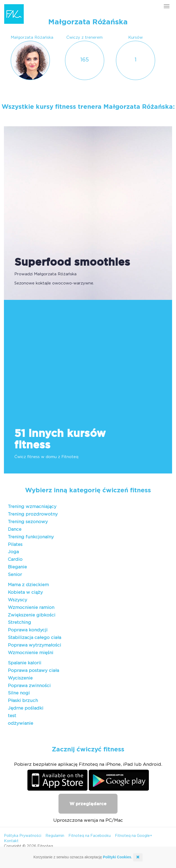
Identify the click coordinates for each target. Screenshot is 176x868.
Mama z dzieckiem (28, 585)
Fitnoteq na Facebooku (90, 836)
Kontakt (11, 841)
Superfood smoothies (72, 262)
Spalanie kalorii (25, 663)
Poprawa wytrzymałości (34, 645)
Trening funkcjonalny (31, 537)
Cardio (15, 559)
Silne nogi (19, 693)
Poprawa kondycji (28, 630)
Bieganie (17, 567)
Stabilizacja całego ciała (34, 638)
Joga (13, 552)
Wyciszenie (20, 678)
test (12, 716)
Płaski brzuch (23, 701)
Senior (15, 575)
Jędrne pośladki (26, 708)
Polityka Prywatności (23, 836)
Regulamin (55, 836)
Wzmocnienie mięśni (31, 653)
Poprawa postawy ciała (33, 670)
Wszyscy (17, 600)
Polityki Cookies (117, 857)
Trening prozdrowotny (33, 514)
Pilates (15, 544)
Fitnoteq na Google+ (134, 836)
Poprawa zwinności (29, 686)
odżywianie (20, 723)
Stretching (19, 622)
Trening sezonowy (28, 522)
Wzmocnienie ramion (31, 607)
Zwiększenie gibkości (32, 615)
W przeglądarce (88, 804)
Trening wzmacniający (32, 507)
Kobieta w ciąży (25, 592)
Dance (15, 529)
